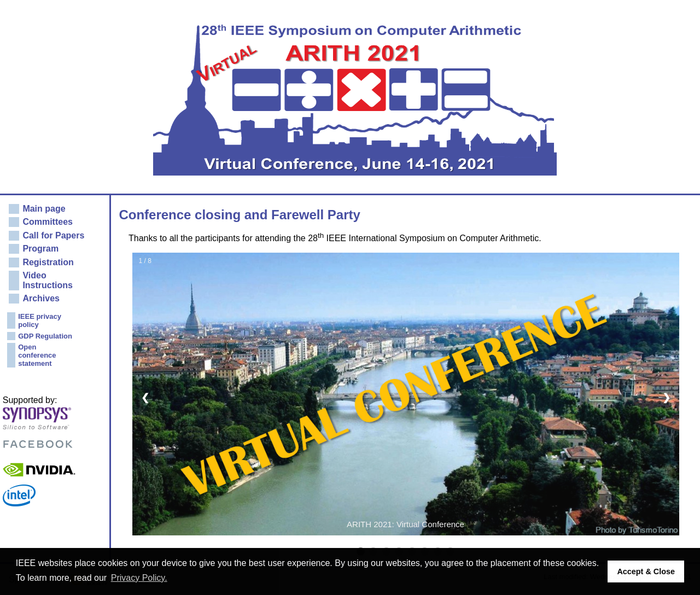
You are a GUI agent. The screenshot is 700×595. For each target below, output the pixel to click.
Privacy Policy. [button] (139, 578)
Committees (48, 222)
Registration (48, 262)
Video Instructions (48, 280)
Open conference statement (37, 355)
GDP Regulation (45, 336)
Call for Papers (53, 235)
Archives (41, 298)
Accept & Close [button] (646, 571)
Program (40, 249)
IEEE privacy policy (40, 320)
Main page (44, 209)
